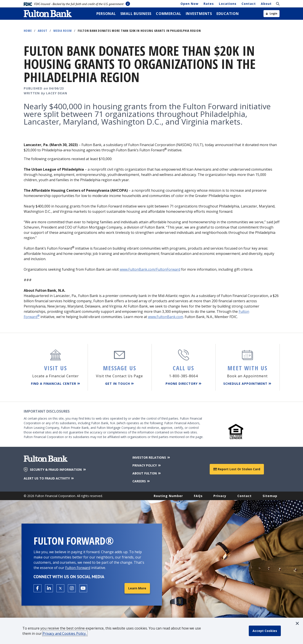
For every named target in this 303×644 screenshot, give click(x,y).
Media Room (63, 31)
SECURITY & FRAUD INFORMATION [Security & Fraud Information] (58, 470)
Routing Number (168, 496)
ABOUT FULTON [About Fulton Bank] (147, 473)
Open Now (189, 4)
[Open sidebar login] (271, 14)
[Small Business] (136, 14)
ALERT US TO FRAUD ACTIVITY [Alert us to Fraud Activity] (49, 478)
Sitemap (270, 496)
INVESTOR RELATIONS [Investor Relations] (152, 457)
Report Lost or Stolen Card (237, 469)
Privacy (220, 496)
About (266, 4)
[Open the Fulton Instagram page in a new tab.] (72, 588)
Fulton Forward (78, 568)
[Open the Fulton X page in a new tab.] (60, 588)
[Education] (228, 14)
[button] (297, 623)
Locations (228, 4)
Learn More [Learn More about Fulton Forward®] (137, 588)
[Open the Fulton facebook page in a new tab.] (38, 588)
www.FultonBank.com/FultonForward (150, 269)
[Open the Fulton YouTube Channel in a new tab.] (83, 588)
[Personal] (106, 14)
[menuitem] (106, 14)
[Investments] (199, 14)
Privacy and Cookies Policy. (65, 633)
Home (28, 31)
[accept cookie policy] (265, 631)
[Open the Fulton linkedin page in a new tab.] (49, 588)
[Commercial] (169, 14)
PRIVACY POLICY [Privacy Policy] (147, 465)
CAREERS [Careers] (142, 481)
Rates (209, 4)
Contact (249, 4)
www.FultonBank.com (166, 317)
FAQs (198, 496)
